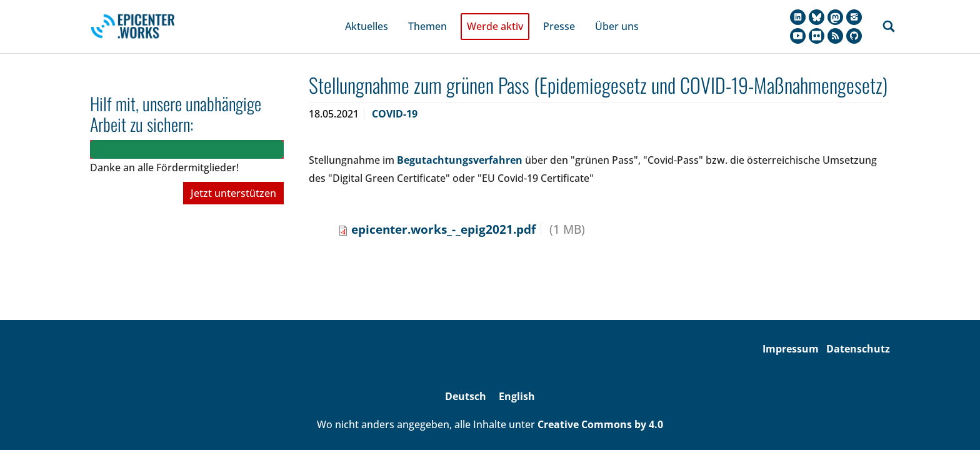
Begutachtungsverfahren (460, 144)
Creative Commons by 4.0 (600, 409)
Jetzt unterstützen (233, 178)
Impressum (791, 333)
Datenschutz (858, 333)
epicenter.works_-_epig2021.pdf (443, 213)
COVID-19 (395, 98)
